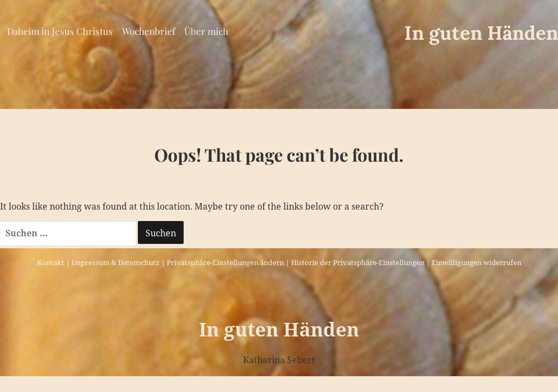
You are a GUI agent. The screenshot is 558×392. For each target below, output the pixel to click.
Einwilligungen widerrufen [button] (477, 262)
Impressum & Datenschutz (116, 262)
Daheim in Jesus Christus (60, 31)
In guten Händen (481, 33)
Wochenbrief (149, 31)
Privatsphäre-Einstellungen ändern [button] (225, 262)
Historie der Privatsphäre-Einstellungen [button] (358, 262)
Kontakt (51, 262)
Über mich (206, 31)
